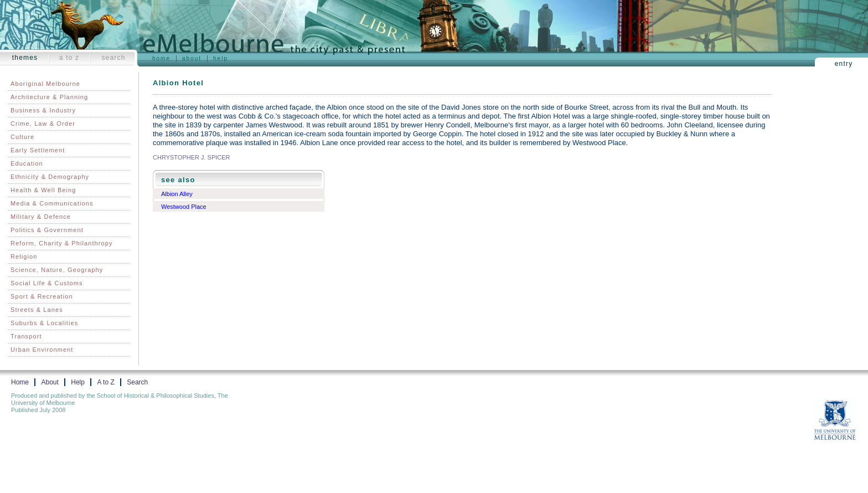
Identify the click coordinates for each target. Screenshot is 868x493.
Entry (844, 64)
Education (27, 163)
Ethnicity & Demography (50, 177)
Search (113, 58)
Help (221, 58)
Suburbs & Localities (44, 323)
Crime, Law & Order (43, 124)
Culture (22, 137)
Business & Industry (43, 110)
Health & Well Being (43, 190)
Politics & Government (47, 230)
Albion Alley (177, 194)
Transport (26, 336)
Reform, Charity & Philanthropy (62, 243)
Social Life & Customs (47, 283)
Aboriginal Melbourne (45, 84)
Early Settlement (38, 150)
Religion (24, 256)
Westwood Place (184, 207)
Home (161, 58)
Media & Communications (52, 203)
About (192, 58)
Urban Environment (42, 350)
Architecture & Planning (49, 97)
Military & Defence (41, 217)
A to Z (69, 58)
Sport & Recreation (42, 296)
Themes (25, 58)
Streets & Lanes (37, 310)
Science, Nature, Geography (57, 270)
